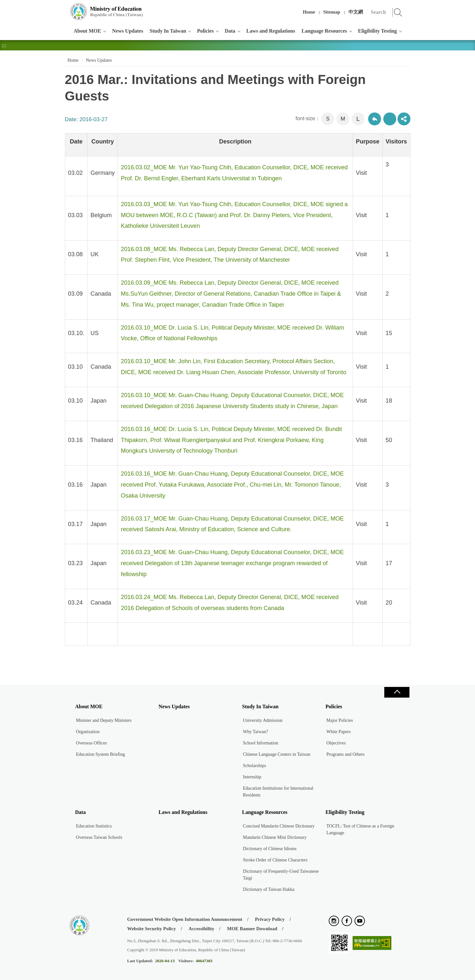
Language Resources (324, 31)
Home (309, 12)
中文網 (356, 12)
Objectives (336, 743)
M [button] (343, 119)
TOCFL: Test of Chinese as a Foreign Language (360, 829)
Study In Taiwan (168, 31)
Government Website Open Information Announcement (185, 919)
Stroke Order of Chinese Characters (275, 860)
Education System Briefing (100, 754)
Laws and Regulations (271, 31)
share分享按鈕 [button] (404, 119)
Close (397, 692)
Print (390, 119)
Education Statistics (94, 826)
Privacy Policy (270, 919)
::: (64, 8)
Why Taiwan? (255, 732)
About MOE (87, 31)
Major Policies (340, 720)
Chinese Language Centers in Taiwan (277, 754)
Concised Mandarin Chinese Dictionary (279, 826)
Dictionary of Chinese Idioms (270, 849)
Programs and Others (346, 754)
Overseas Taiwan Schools (99, 837)
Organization (88, 732)
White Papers (339, 732)
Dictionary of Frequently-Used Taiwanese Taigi (281, 875)
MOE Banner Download (252, 929)
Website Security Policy (152, 929)
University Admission (263, 720)
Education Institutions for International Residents (278, 792)
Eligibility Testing (377, 31)
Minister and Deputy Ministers (104, 720)
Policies (205, 31)
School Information (260, 743)
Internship (252, 777)
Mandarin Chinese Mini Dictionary (275, 837)
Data (230, 31)
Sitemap (332, 12)
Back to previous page (375, 119)
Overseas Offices (91, 743)
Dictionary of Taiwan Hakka (268, 889)
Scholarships (254, 766)
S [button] (328, 119)
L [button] (358, 119)
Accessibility (201, 929)
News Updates (128, 31)
